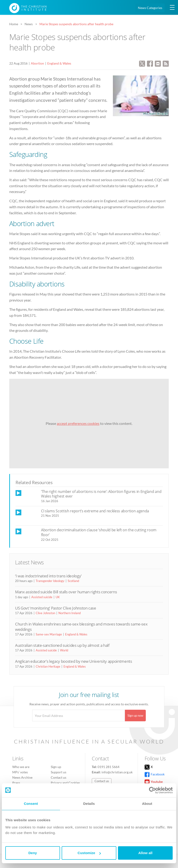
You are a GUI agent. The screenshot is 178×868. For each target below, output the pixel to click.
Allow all (145, 853)
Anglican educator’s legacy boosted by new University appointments (74, 661)
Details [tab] (89, 804)
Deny (33, 853)
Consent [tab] (31, 804)
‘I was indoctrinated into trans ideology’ (48, 576)
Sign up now (135, 716)
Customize (89, 853)
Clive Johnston (45, 613)
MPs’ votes (20, 772)
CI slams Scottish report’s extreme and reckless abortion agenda (95, 511)
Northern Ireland (70, 613)
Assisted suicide (42, 597)
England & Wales (59, 63)
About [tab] (147, 804)
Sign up (56, 767)
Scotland (73, 581)
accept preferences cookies (78, 423)
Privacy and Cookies (65, 783)
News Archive (22, 777)
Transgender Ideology (50, 581)
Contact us (59, 777)
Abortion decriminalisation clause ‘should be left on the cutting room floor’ (99, 532)
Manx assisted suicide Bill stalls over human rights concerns (66, 592)
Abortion (37, 63)
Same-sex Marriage (49, 634)
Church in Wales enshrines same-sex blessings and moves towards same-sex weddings (81, 627)
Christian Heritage (48, 666)
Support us (59, 772)
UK (58, 597)
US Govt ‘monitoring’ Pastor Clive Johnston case (56, 608)
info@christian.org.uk (117, 772)
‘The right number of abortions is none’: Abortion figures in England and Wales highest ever (101, 494)
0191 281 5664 (108, 767)
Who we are (21, 767)
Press (16, 783)
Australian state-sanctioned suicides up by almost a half (62, 645)
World (64, 650)
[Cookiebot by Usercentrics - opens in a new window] (152, 790)
